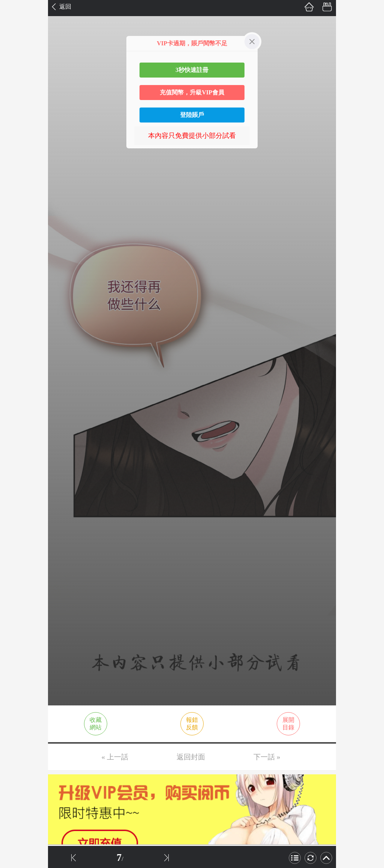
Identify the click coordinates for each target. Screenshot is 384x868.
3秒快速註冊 (192, 70)
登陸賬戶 (192, 115)
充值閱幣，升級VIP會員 (192, 92)
